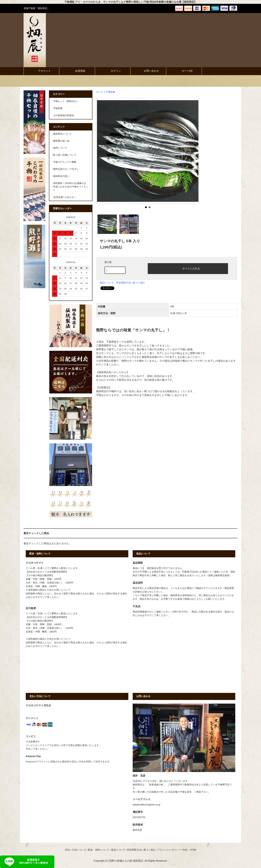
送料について (60, 148)
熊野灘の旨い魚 (61, 141)
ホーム (100, 92)
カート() (184, 71)
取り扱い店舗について (65, 155)
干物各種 (110, 92)
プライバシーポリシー (169, 850)
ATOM (193, 850)
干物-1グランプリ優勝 (65, 162)
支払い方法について (75, 850)
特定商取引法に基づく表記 (130, 283)
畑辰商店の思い (61, 176)
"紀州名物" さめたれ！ (65, 197)
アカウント (41, 71)
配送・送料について (99, 850)
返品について (107, 283)
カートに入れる (188, 268)
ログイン (113, 71)
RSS (185, 850)
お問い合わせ (148, 71)
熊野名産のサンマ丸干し (66, 169)
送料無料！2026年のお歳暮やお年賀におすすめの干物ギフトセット (71, 187)
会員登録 (77, 71)
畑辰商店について (62, 134)
